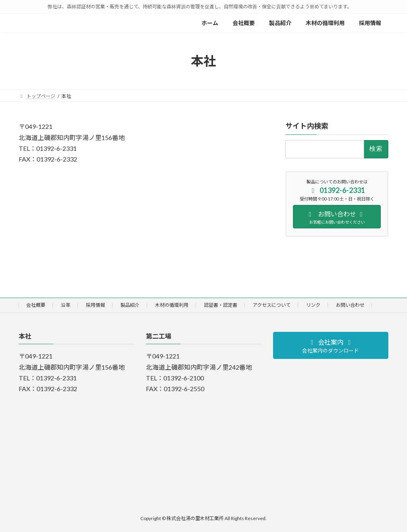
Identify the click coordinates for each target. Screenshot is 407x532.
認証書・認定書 (221, 305)
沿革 (66, 305)
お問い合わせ (350, 305)
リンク (313, 305)
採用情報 (95, 305)
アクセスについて (272, 305)
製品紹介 (130, 305)
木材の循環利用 (172, 305)
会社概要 (36, 305)
